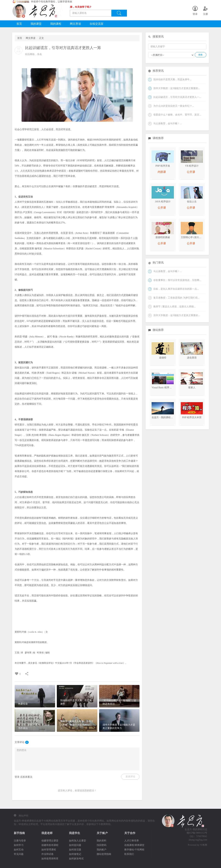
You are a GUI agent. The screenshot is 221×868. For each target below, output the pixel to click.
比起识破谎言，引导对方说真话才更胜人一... (177, 97)
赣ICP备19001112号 (197, 833)
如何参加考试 (76, 859)
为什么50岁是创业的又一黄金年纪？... (174, 106)
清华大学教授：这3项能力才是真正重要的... (177, 88)
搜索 (200, 55)
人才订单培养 (132, 841)
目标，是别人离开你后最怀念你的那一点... (176, 289)
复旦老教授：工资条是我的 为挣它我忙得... (176, 298)
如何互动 (19, 850)
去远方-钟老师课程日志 (26, 821)
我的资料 (102, 841)
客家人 (192, 388)
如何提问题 (75, 845)
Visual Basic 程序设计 (163, 388)
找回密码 (102, 845)
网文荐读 (75, 24)
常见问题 (19, 854)
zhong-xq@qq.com (198, 840)
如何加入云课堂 (78, 841)
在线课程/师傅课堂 (134, 845)
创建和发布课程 (50, 845)
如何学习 (19, 845)
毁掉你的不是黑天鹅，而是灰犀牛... (172, 80)
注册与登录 (20, 841)
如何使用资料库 (50, 859)
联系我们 (129, 854)
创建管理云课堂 (50, 841)
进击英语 (192, 358)
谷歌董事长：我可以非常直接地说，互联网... (177, 280)
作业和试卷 (47, 854)
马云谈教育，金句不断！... (168, 124)
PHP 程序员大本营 (192, 417)
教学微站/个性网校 (134, 850)
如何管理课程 (49, 850)
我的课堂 (36, 24)
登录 (17, 777)
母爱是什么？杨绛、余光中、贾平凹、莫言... (177, 115)
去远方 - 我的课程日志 (164, 417)
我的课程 (56, 24)
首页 (19, 24)
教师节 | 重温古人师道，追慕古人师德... (174, 307)
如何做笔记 (75, 854)
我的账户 (102, 850)
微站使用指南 (104, 854)
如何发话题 (75, 850)
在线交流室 (97, 24)
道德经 (163, 358)
